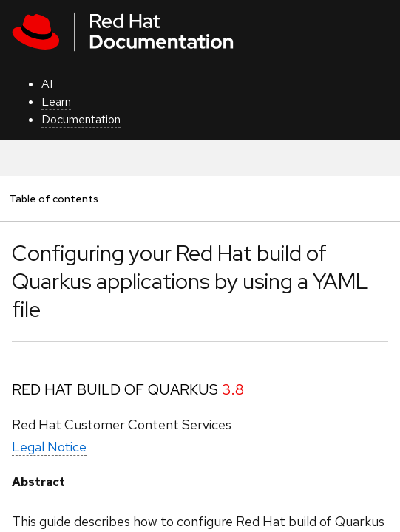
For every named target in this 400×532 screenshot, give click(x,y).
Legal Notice (49, 447)
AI (47, 84)
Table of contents (53, 198)
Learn (56, 102)
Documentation (81, 119)
